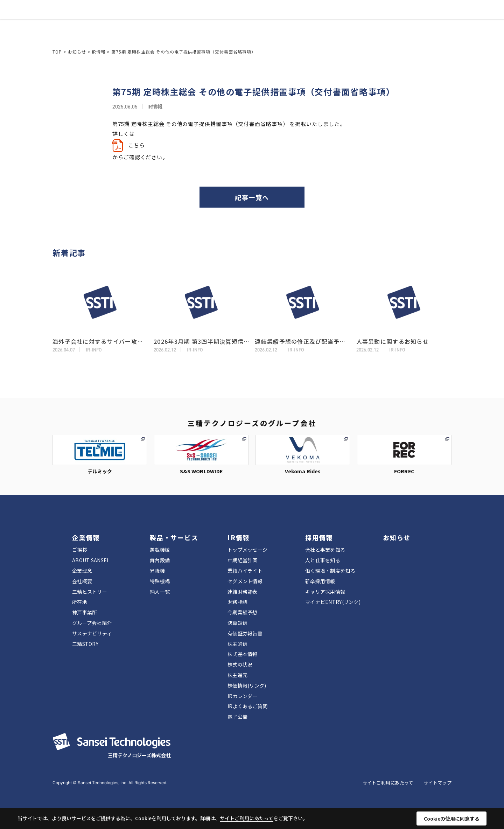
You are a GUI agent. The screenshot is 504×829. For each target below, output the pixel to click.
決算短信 (237, 623)
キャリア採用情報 (325, 592)
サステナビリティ (92, 633)
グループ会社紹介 (92, 623)
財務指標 (237, 602)
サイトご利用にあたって (388, 783)
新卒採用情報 (320, 581)
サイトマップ (437, 783)
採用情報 (271, 18)
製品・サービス (204, 18)
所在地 (80, 602)
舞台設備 (160, 560)
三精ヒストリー (90, 592)
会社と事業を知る (325, 550)
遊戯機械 (160, 550)
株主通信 (237, 644)
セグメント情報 (245, 581)
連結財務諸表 (243, 592)
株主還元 (237, 675)
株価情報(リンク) (247, 685)
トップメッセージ (247, 550)
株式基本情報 (243, 654)
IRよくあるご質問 (248, 706)
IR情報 (242, 18)
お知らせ (303, 18)
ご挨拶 (80, 550)
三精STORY (85, 644)
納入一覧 (160, 592)
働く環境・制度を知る (330, 571)
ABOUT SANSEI (90, 560)
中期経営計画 (243, 560)
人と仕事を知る (323, 560)
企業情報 (162, 18)
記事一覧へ (252, 197)
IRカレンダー (243, 696)
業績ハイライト (245, 571)
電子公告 (237, 717)
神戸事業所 (85, 612)
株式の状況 (240, 664)
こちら (136, 145)
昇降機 (157, 571)
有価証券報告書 (245, 633)
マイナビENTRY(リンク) (333, 602)
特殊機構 (160, 581)
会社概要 (82, 581)
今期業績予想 (243, 612)
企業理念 (82, 571)
